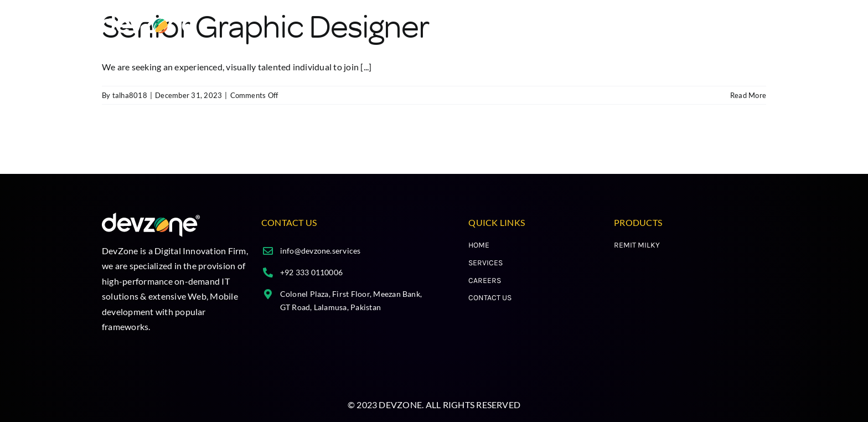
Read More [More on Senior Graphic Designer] (748, 95)
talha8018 (130, 95)
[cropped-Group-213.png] (150, 18)
